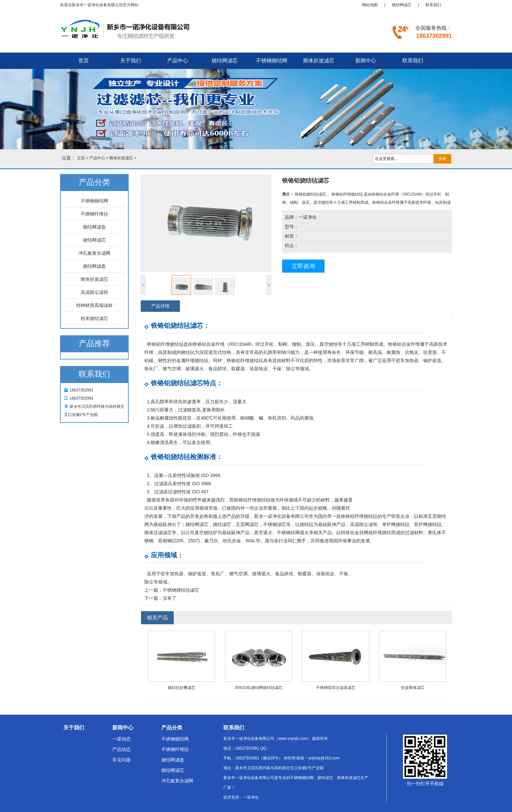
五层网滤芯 (247, 524)
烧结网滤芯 (402, 5)
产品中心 (178, 61)
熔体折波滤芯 (319, 61)
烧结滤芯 (222, 524)
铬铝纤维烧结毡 (254, 500)
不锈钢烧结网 (272, 61)
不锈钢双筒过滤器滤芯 (336, 688)
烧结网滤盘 (94, 227)
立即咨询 (303, 266)
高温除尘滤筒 (94, 292)
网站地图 (370, 5)
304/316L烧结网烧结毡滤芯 (259, 688)
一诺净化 (251, 797)
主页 (81, 158)
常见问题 (121, 760)
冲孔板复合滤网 (94, 253)
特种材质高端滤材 (94, 305)
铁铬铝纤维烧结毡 (165, 344)
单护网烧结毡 (396, 524)
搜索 (442, 159)
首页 (84, 61)
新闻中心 (366, 61)
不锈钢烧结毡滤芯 (181, 590)
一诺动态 (121, 739)
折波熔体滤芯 (413, 688)
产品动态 (121, 749)
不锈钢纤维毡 (94, 214)
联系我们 (433, 5)
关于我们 (131, 61)
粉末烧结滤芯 (94, 318)
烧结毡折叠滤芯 (182, 688)
